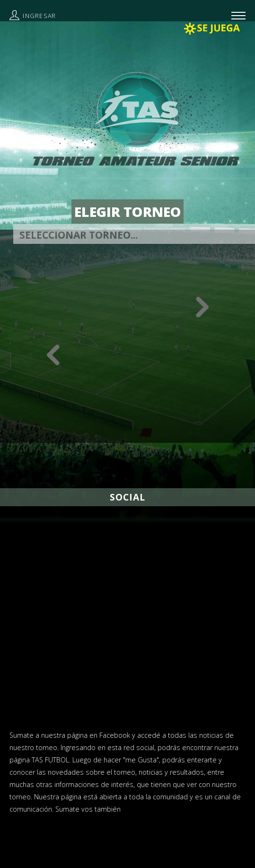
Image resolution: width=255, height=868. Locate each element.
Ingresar (39, 16)
